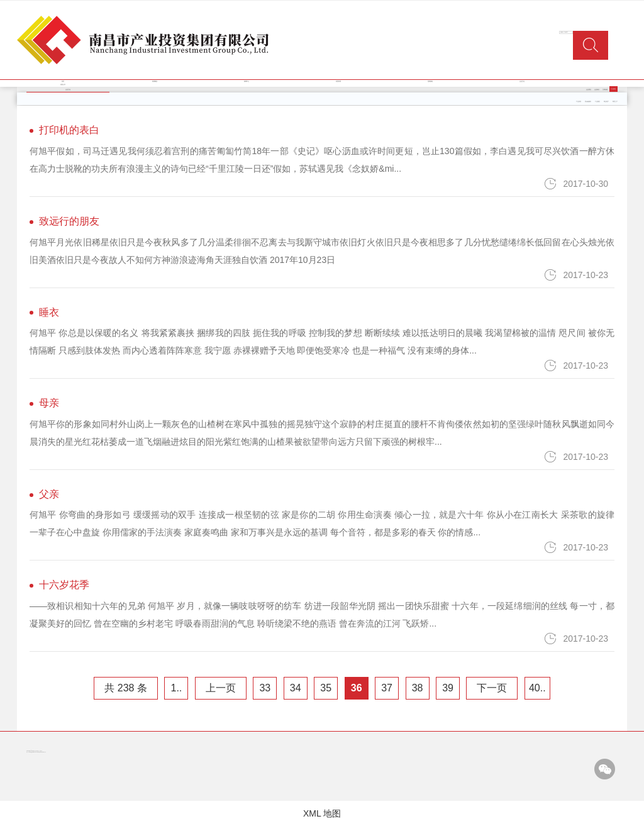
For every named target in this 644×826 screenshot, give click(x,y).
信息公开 (63, 85)
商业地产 (606, 102)
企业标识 (597, 90)
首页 (63, 81)
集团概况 (155, 81)
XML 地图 (322, 813)
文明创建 (605, 90)
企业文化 (522, 81)
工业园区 (597, 102)
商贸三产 (615, 102)
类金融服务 (588, 102)
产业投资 (579, 102)
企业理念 (589, 90)
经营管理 (338, 81)
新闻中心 (247, 81)
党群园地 (430, 81)
